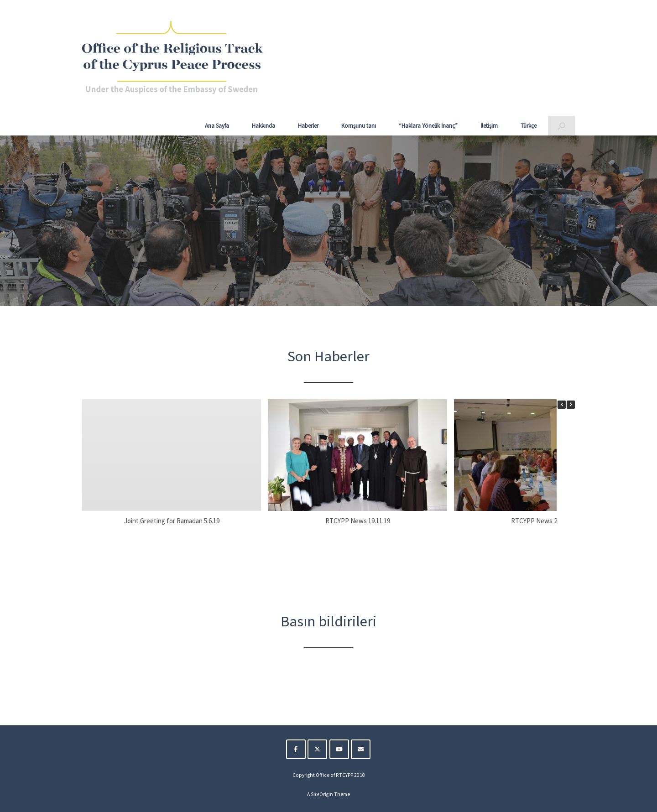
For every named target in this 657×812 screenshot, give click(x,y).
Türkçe (529, 126)
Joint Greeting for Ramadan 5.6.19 (172, 521)
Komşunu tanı (359, 126)
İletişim (489, 126)
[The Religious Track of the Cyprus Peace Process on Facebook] (296, 749)
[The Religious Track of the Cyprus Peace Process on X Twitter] (317, 749)
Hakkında (263, 126)
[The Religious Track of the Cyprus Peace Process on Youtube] (339, 749)
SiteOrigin (322, 794)
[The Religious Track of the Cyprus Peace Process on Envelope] (361, 749)
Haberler (308, 126)
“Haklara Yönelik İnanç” (428, 126)
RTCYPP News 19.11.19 (358, 521)
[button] (561, 126)
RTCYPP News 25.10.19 (543, 521)
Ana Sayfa (217, 126)
